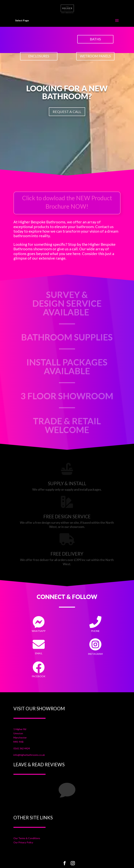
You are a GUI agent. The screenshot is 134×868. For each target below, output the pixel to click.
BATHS (95, 39)
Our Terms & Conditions (27, 838)
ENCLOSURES (39, 56)
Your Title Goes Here (33, 807)
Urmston (18, 733)
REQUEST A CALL (67, 112)
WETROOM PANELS (95, 56)
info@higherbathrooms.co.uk (29, 755)
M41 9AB (18, 742)
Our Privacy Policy (23, 842)
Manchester (20, 738)
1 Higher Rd (20, 729)
